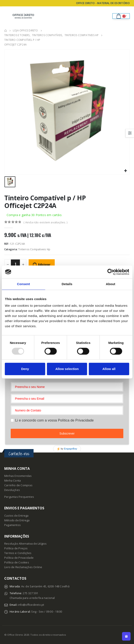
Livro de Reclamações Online (23, 567)
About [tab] (110, 284)
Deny (25, 369)
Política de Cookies (17, 562)
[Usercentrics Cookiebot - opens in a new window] (110, 272)
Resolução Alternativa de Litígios (26, 544)
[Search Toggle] (106, 16)
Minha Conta (13, 481)
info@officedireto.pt (31, 605)
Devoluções (12, 490)
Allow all (109, 369)
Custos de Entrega (16, 516)
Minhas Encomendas (18, 476)
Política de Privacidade (19, 558)
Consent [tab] (23, 284)
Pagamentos (13, 525)
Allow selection (67, 369)
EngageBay (71, 449)
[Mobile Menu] (7, 16)
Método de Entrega (17, 520)
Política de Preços (16, 548)
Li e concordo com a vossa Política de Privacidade (54, 420)
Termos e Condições (18, 553)
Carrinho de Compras (18, 485)
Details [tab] (67, 284)
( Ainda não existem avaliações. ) (45, 222)
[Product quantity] (15, 264)
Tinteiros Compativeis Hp (34, 249)
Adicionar (44, 264)
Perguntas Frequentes (19, 497)
